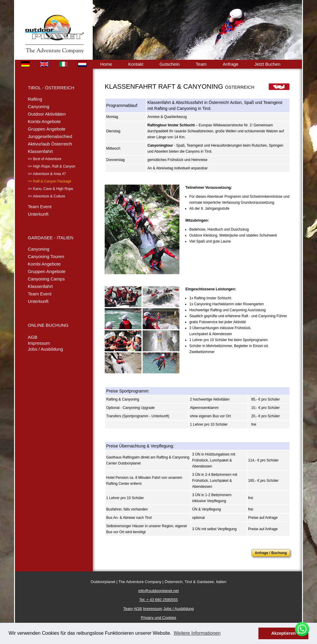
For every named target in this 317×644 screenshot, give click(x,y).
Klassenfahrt (40, 151)
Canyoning (39, 106)
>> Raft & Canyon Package (49, 181)
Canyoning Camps (46, 279)
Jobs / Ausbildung (45, 349)
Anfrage (231, 64)
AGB (33, 337)
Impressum (39, 343)
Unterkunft (38, 214)
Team (201, 64)
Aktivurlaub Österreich (50, 144)
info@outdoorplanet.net (158, 591)
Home (106, 64)
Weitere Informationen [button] (197, 633)
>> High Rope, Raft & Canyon (52, 166)
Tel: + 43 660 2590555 (158, 600)
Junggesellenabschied (50, 136)
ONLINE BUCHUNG (48, 325)
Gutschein (170, 64)
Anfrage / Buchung (271, 553)
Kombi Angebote (44, 121)
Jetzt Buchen (268, 64)
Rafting (35, 99)
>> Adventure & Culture (47, 196)
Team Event (40, 207)
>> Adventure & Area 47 (47, 174)
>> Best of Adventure (45, 159)
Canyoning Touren (46, 256)
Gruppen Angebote (47, 129)
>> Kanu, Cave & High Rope (50, 189)
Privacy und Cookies (159, 618)
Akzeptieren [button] (284, 633)
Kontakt (136, 64)
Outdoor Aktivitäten (47, 114)
